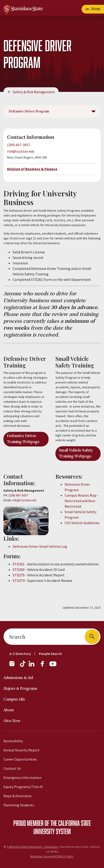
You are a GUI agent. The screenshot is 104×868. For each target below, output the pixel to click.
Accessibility (13, 741)
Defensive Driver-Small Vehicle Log (40, 546)
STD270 (19, 575)
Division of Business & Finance (32, 169)
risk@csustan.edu (21, 151)
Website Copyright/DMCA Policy (52, 856)
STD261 (19, 564)
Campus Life (14, 700)
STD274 (19, 580)
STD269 (19, 570)
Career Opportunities (20, 759)
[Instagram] (14, 666)
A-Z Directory (20, 654)
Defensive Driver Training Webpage (23, 439)
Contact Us (12, 768)
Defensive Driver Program (29, 111)
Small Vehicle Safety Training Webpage (76, 453)
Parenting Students (19, 805)
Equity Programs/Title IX (23, 787)
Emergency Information (22, 778)
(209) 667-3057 (19, 145)
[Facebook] (44, 666)
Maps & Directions (18, 796)
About (9, 710)
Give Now (12, 721)
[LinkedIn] (32, 666)
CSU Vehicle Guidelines (82, 523)
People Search (50, 654)
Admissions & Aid (18, 678)
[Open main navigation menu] (93, 9)
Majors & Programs (20, 689)
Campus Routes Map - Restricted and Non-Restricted (82, 501)
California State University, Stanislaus (32, 847)
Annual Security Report (22, 750)
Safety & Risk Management (34, 92)
